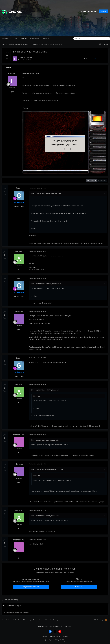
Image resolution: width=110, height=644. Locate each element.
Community (35, 39)
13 (19, 330)
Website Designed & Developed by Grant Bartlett (55, 626)
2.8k (17, 206)
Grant (19, 188)
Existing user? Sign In (89, 11)
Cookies (65, 637)
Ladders (24, 39)
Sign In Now (79, 587)
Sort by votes (92, 180)
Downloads (6, 39)
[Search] (84, 39)
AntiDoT (19, 252)
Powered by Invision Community (55, 641)
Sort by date (102, 180)
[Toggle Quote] (32, 193)
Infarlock (19, 312)
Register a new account (31, 587)
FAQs (16, 39)
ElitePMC (29, 58)
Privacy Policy (55, 637)
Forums (46, 39)
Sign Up (104, 11)
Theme (45, 637)
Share (87, 59)
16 (22, 206)
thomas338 (19, 435)
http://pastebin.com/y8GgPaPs (39, 323)
